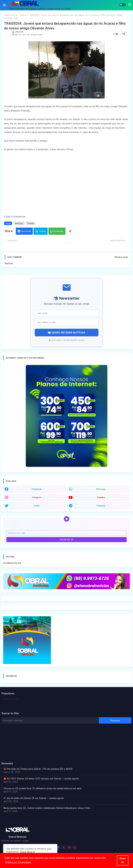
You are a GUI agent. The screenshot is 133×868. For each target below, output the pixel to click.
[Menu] (4, 5)
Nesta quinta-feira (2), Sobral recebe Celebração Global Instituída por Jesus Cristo (47, 808)
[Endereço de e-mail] (66, 533)
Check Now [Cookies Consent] (26, 852)
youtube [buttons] (101, 497)
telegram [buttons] (101, 506)
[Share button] (70, 231)
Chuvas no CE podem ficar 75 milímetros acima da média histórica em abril (42, 788)
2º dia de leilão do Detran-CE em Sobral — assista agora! (34, 798)
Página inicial (11, 15)
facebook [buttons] (37, 489)
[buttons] (58, 847)
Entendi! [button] (123, 860)
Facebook (26, 231)
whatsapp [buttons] (101, 489)
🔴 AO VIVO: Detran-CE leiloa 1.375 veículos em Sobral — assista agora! (41, 779)
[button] (123, 5)
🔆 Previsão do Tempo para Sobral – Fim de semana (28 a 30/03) (38, 769)
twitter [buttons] (37, 506)
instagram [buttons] (37, 497)
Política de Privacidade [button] (18, 862)
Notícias (19, 223)
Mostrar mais (121, 257)
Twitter (42, 231)
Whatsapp (59, 231)
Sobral (23, 15)
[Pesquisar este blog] (50, 720)
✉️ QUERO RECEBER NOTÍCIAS (67, 333)
